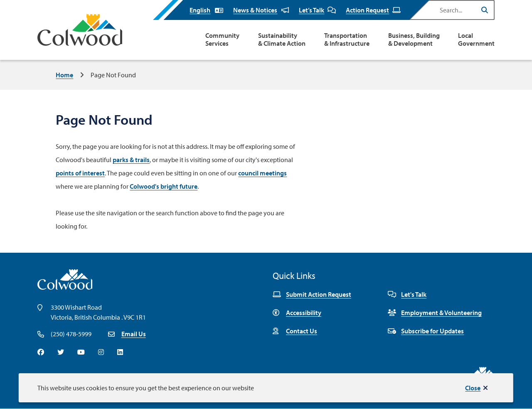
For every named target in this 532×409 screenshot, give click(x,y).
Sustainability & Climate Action (282, 39)
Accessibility (297, 313)
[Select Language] (206, 10)
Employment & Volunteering (435, 313)
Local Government (476, 39)
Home (64, 75)
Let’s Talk (317, 10)
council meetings (262, 173)
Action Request (373, 10)
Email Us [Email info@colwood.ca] (134, 334)
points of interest (80, 173)
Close (473, 388)
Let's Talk (407, 294)
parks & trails (131, 160)
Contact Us (295, 331)
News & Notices (261, 10)
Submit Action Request (312, 294)
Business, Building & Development (414, 39)
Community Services (222, 39)
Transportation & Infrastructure (347, 39)
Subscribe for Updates (426, 331)
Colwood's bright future (164, 186)
